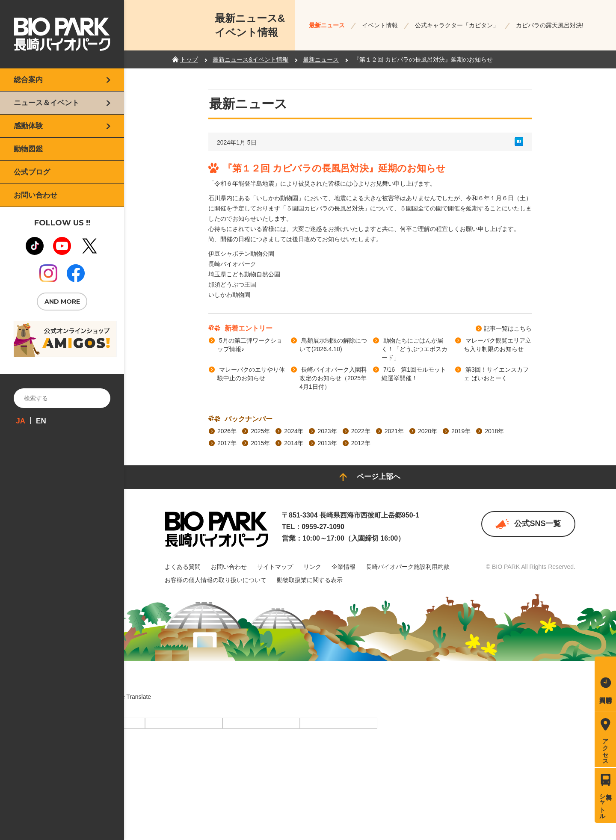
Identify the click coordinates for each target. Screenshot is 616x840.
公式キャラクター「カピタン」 (457, 25)
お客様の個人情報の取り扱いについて (216, 580)
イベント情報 (380, 25)
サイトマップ (275, 567)
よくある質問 (183, 567)
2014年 (294, 443)
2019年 (461, 431)
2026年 (227, 431)
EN (41, 421)
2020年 (428, 431)
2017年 (227, 443)
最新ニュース (327, 25)
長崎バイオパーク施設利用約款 (408, 567)
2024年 (294, 431)
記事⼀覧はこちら (508, 328)
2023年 (327, 431)
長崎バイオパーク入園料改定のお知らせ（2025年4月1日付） (333, 378)
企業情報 (344, 567)
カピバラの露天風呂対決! (550, 25)
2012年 (361, 443)
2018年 (494, 431)
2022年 (361, 431)
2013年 (327, 443)
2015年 (260, 443)
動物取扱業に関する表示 (310, 580)
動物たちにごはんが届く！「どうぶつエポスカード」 (415, 349)
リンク (312, 567)
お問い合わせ (229, 567)
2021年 (394, 431)
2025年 (260, 431)
